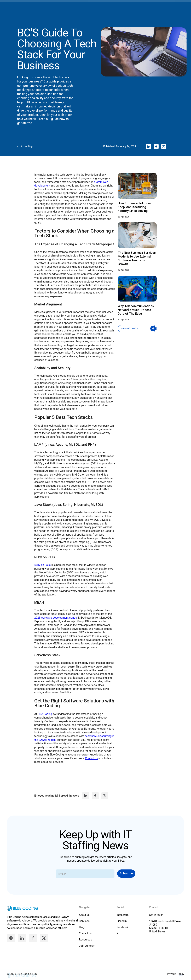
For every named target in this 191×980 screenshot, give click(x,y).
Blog (82, 930)
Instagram (123, 918)
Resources (85, 943)
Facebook (122, 930)
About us (84, 918)
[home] (92, 7)
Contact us (91, 763)
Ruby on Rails (42, 570)
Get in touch (156, 918)
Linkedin (122, 924)
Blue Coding (45, 718)
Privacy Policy (176, 977)
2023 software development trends (56, 622)
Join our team (87, 949)
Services (84, 924)
